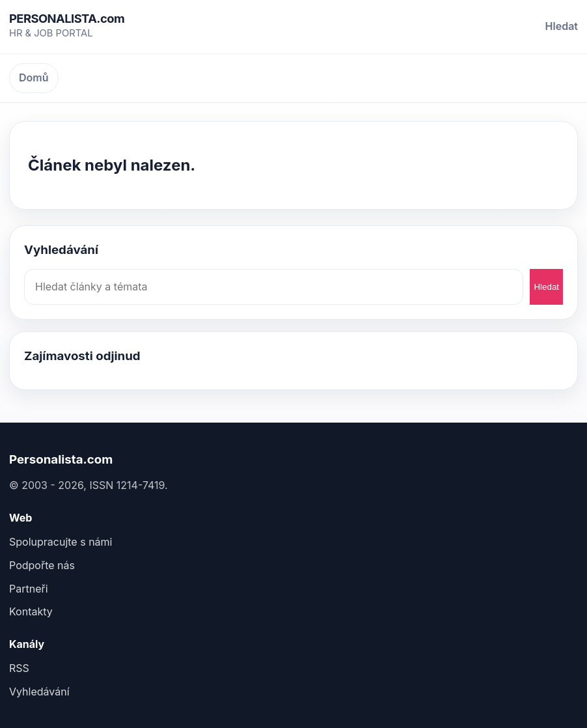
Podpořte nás (42, 565)
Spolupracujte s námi (61, 542)
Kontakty (31, 611)
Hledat (562, 26)
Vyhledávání (39, 692)
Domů (34, 77)
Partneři (29, 589)
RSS (19, 668)
